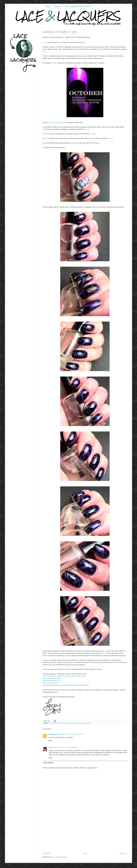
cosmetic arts (66, 723)
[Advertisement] (85, 837)
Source (88, 129)
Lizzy (50, 747)
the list (54, 63)
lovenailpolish (53, 734)
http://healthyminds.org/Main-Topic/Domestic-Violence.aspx (64, 676)
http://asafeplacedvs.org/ (51, 678)
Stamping (83, 723)
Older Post (123, 853)
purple (77, 723)
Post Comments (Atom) (59, 857)
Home (48, 6)
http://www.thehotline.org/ (52, 681)
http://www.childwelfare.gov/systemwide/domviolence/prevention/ (66, 685)
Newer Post (47, 853)
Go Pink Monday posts (57, 122)
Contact (58, 6)
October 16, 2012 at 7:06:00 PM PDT (65, 747)
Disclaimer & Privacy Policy (78, 6)
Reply (50, 741)
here (44, 52)
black (50, 723)
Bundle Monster (57, 723)
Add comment (48, 763)
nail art (73, 723)
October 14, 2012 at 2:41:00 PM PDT (71, 734)
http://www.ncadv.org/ (50, 683)
